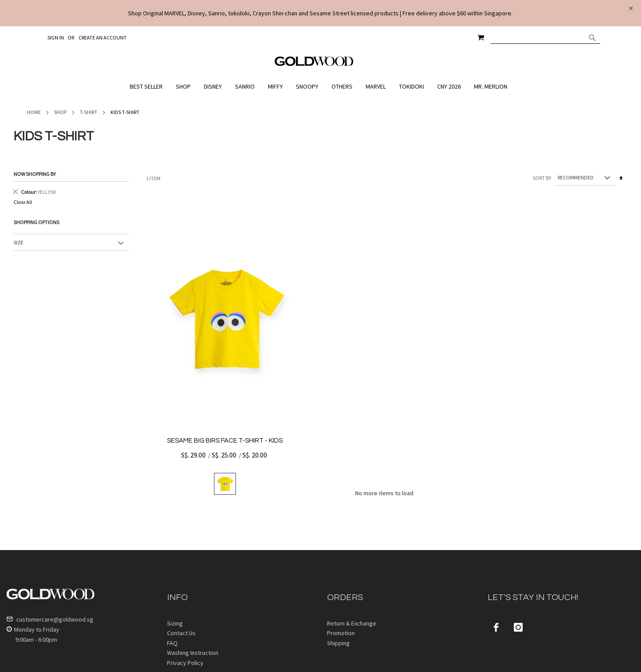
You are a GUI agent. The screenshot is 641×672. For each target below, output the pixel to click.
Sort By (542, 177)
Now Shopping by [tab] (35, 174)
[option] (225, 484)
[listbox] (225, 484)
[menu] (320, 87)
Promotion (341, 633)
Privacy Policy (185, 663)
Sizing (175, 623)
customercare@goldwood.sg (50, 619)
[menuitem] (148, 87)
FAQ (172, 643)
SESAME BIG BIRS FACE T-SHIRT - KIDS (225, 441)
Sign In (56, 38)
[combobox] (545, 37)
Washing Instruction (193, 653)
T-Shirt (89, 112)
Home (34, 112)
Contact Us (181, 633)
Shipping (338, 643)
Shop (60, 112)
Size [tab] (18, 242)
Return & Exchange (352, 623)
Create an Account (103, 38)
